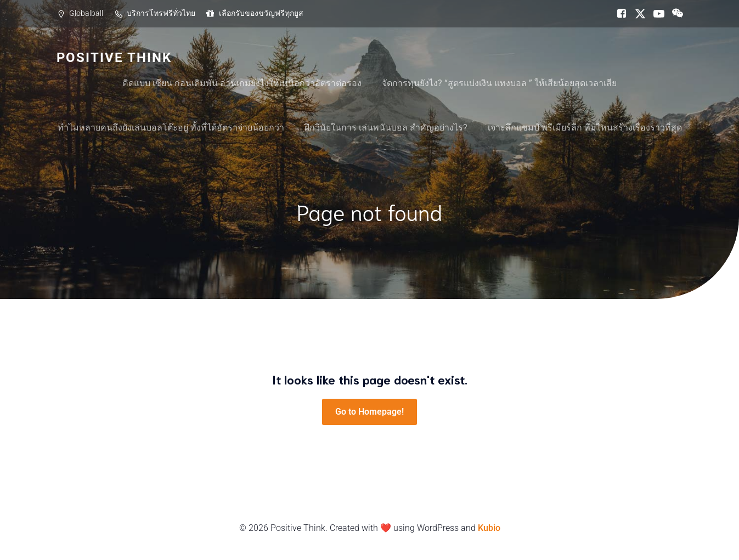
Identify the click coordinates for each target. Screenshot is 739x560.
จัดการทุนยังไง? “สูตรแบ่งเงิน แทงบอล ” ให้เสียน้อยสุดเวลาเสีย (499, 83)
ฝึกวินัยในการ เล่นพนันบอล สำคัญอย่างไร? (386, 128)
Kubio (489, 528)
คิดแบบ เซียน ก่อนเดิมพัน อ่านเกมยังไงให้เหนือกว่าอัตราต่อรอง (242, 83)
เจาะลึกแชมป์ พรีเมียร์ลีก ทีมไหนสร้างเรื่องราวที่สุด (585, 128)
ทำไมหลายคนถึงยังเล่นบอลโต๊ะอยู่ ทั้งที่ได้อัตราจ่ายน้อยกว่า (171, 128)
